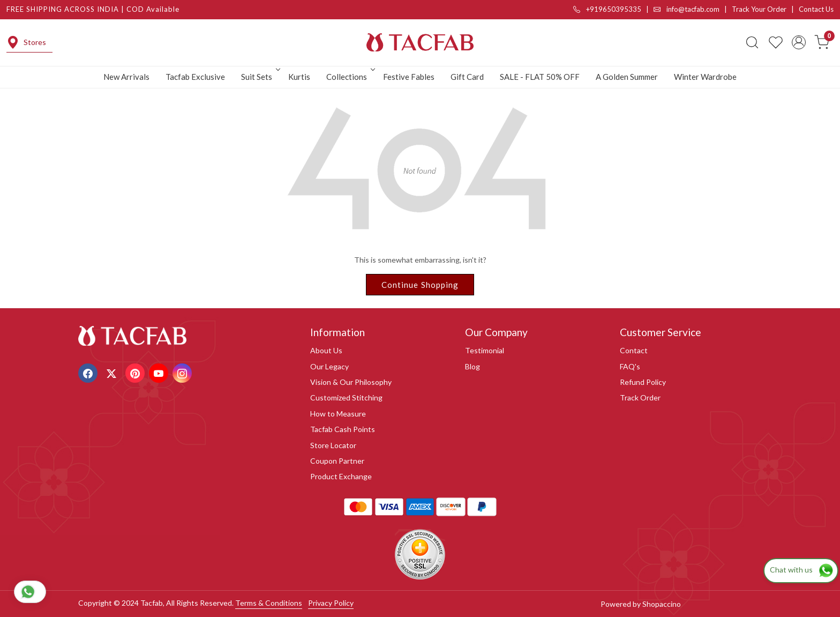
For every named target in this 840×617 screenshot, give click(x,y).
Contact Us (816, 9)
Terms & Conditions (269, 603)
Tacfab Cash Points (343, 429)
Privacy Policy (331, 603)
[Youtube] (160, 372)
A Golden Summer (627, 77)
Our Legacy (329, 366)
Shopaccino (662, 604)
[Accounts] (799, 42)
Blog (472, 366)
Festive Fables (409, 77)
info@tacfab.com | (693, 9)
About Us (326, 350)
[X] (113, 372)
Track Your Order (759, 9)
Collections (350, 77)
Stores (26, 42)
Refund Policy (643, 382)
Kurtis (299, 77)
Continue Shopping (420, 285)
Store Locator (333, 445)
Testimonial (485, 350)
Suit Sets (260, 77)
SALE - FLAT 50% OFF (540, 77)
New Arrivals (126, 77)
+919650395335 (607, 9)
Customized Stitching (346, 397)
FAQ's (630, 366)
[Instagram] (183, 372)
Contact (634, 350)
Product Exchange (341, 476)
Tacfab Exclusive (195, 77)
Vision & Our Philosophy (351, 382)
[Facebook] (89, 372)
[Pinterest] (136, 372)
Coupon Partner (337, 461)
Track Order (640, 397)
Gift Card (467, 77)
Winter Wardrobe (705, 77)
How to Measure (338, 414)
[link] (752, 42)
